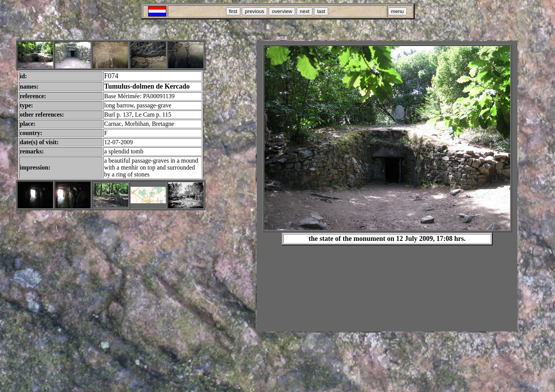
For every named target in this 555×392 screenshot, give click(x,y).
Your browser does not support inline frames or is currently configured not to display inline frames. (387, 186)
